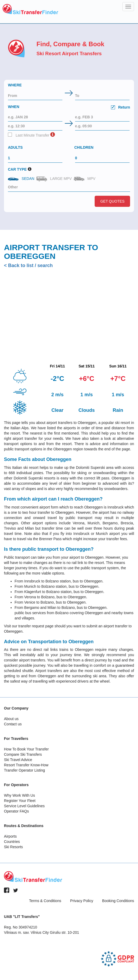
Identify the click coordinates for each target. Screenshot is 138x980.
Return (121, 107)
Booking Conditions (118, 901)
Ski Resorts (13, 847)
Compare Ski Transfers (23, 754)
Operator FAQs (16, 811)
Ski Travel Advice (18, 760)
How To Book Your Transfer (26, 749)
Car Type (17, 169)
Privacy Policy (82, 901)
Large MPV (55, 179)
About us (11, 719)
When (69, 108)
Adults (15, 147)
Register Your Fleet (20, 801)
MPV (85, 179)
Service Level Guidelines (24, 806)
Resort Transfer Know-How (26, 765)
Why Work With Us (19, 795)
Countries (12, 842)
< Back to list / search (28, 265)
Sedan (22, 179)
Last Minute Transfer (29, 135)
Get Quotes (112, 201)
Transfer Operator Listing (24, 770)
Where (15, 85)
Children (84, 147)
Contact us (13, 724)
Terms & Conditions (45, 901)
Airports (10, 836)
